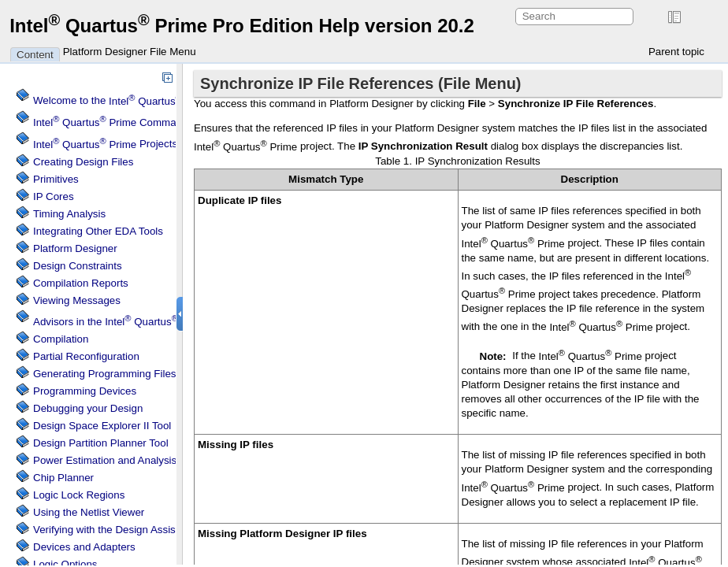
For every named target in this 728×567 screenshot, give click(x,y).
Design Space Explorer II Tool (102, 426)
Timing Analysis (69, 214)
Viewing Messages (77, 300)
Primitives (56, 179)
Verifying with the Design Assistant (113, 530)
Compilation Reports (81, 283)
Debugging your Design (88, 408)
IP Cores (54, 196)
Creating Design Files (83, 162)
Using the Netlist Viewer (89, 512)
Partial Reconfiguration (86, 356)
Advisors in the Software (143, 322)
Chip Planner (63, 478)
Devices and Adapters (84, 547)
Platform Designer (75, 248)
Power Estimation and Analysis (105, 460)
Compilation (61, 339)
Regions (79, 495)
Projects (105, 145)
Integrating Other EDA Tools (98, 231)
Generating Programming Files (105, 374)
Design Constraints (78, 266)
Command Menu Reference (151, 122)
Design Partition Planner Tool (101, 443)
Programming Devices (85, 391)
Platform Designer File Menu (130, 52)
